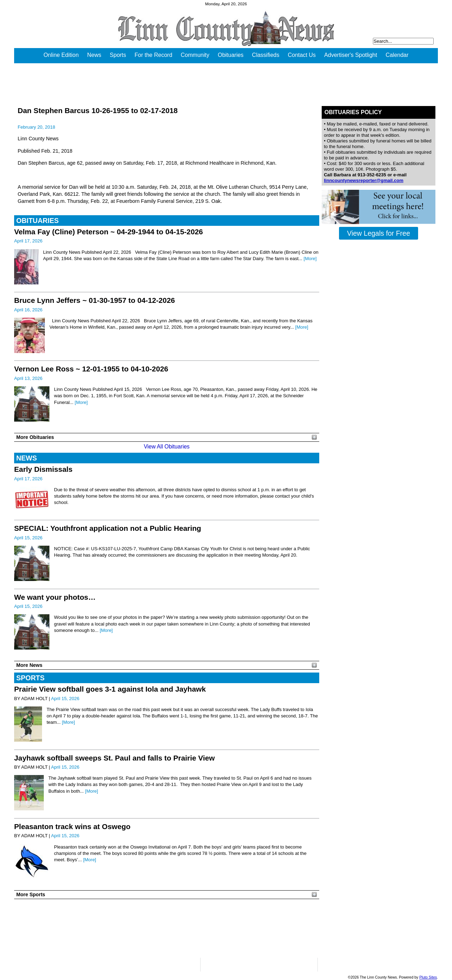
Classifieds (266, 55)
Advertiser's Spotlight (351, 55)
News (94, 55)
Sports (118, 55)
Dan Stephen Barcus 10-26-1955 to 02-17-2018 (98, 110)
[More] (310, 259)
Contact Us (302, 55)
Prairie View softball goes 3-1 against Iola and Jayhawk (110, 689)
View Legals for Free (379, 233)
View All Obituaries (167, 447)
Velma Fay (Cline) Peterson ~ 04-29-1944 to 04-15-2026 (109, 232)
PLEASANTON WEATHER (167, 928)
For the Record (153, 55)
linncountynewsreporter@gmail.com (364, 180)
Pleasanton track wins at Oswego (72, 826)
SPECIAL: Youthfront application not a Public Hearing (108, 528)
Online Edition (61, 55)
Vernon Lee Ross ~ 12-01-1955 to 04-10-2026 (91, 369)
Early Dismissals (43, 469)
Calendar (397, 55)
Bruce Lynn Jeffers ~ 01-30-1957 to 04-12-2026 (94, 300)
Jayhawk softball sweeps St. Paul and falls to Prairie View (114, 758)
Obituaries (231, 55)
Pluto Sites (428, 977)
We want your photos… (55, 597)
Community (195, 55)
